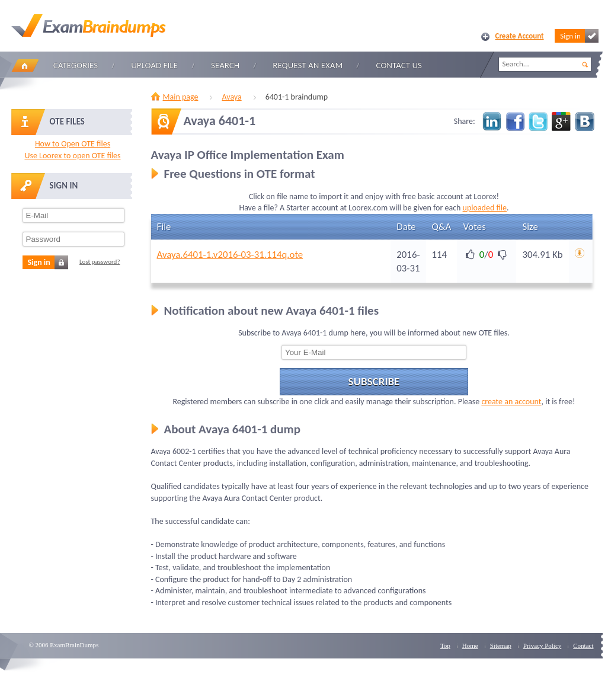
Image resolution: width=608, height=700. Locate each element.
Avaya (231, 97)
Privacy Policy (542, 645)
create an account (511, 402)
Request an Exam (308, 65)
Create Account (520, 36)
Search (225, 65)
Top (445, 645)
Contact (583, 645)
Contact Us (399, 65)
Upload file (154, 65)
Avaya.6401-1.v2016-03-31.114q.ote (230, 255)
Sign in (579, 36)
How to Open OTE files (73, 144)
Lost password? (100, 262)
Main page (181, 97)
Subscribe (374, 381)
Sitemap (501, 645)
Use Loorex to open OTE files (72, 156)
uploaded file (485, 208)
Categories (76, 65)
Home (25, 65)
